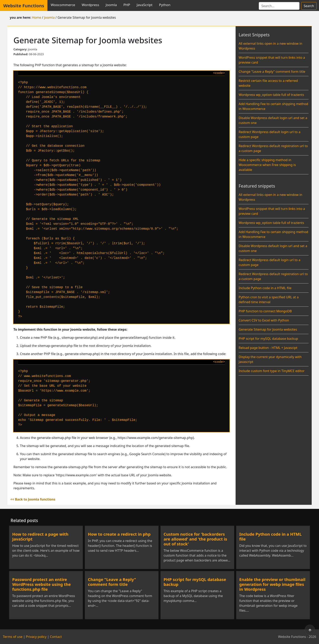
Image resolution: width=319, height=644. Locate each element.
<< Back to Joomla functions (33, 499)
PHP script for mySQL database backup (268, 339)
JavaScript (145, 5)
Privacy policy (36, 637)
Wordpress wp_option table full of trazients (271, 95)
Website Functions (24, 5)
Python (165, 5)
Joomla (111, 5)
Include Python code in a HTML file (265, 288)
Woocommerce (63, 5)
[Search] (279, 6)
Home (37, 17)
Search (309, 6)
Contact (56, 637)
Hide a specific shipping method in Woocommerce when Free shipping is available (267, 165)
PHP (127, 5)
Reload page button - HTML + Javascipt (268, 348)
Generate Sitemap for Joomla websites (268, 329)
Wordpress (90, 5)
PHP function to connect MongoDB (265, 311)
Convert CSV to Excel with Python (264, 320)
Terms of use (13, 637)
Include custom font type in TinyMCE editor (272, 371)
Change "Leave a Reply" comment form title (272, 72)
